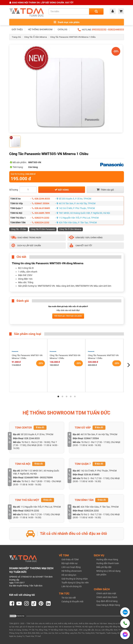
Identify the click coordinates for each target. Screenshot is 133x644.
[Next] (128, 365)
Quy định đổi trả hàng (107, 601)
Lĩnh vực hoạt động (71, 567)
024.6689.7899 (41, 213)
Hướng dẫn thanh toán (108, 563)
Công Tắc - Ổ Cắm (19, 229)
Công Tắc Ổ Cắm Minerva (36, 37)
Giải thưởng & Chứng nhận (75, 579)
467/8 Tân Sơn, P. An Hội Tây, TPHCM (76, 203)
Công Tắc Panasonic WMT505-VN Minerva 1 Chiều (73, 37)
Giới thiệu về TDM (70, 559)
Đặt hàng (62, 190)
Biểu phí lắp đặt (104, 567)
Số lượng (14, 190)
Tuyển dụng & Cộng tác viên (75, 583)
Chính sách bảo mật (106, 593)
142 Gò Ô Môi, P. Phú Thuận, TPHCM (76, 208)
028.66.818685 (41, 208)
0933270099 (46, 478)
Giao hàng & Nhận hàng (108, 605)
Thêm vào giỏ (105, 190)
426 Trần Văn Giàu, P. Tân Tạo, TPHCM (77, 223)
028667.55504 (41, 203)
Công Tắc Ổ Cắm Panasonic (43, 229)
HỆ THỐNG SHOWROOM (40, 29)
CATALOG (63, 29)
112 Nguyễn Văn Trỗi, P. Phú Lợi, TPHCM (78, 218)
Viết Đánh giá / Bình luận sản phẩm (68, 316)
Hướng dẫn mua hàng (107, 559)
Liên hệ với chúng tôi (72, 586)
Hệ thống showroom (72, 571)
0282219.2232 (41, 218)
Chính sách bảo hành (107, 597)
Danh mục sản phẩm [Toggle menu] (67, 22)
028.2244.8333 (41, 199)
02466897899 (31, 478)
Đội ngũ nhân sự (70, 563)
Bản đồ (40, 427)
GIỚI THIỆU (17, 29)
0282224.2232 (41, 223)
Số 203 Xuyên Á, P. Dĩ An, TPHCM (74, 199)
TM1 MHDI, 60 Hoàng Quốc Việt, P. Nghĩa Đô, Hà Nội (83, 213)
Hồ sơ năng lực (69, 575)
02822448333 (116, 30)
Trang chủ (16, 37)
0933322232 (99, 30)
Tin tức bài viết (69, 598)
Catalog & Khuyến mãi (72, 602)
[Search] (96, 11)
